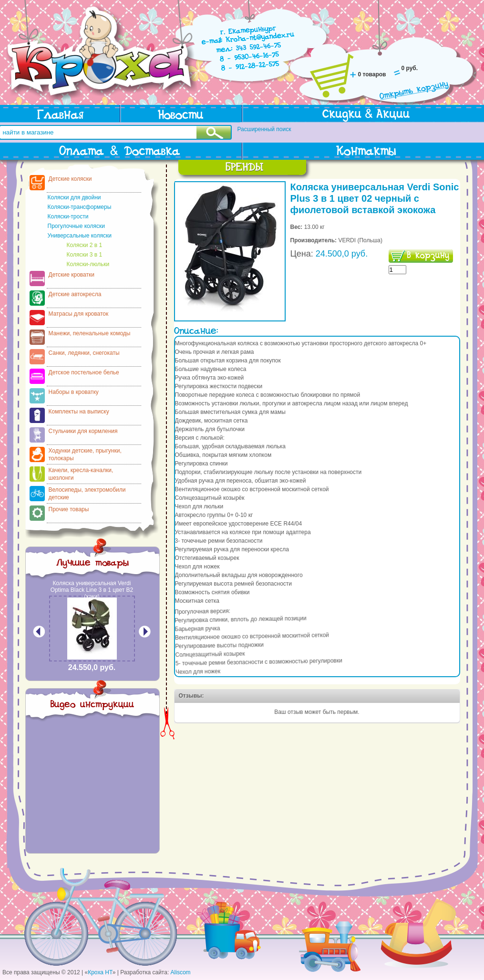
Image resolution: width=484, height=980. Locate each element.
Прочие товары (69, 509)
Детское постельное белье (84, 372)
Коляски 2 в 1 (85, 245)
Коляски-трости (68, 217)
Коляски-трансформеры (80, 207)
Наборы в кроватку (74, 392)
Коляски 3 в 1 (85, 255)
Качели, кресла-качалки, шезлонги (81, 474)
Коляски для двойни (74, 197)
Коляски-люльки (88, 264)
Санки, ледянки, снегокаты (84, 353)
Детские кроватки (72, 275)
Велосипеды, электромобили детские (87, 494)
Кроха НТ (100, 972)
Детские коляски (70, 179)
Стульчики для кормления (83, 431)
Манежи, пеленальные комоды (90, 333)
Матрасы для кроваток (79, 314)
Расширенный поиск (264, 129)
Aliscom (181, 972)
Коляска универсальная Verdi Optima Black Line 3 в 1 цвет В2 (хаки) (92, 590)
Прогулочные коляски (76, 226)
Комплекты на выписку (79, 412)
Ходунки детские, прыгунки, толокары (85, 454)
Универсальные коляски (80, 236)
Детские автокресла (75, 294)
